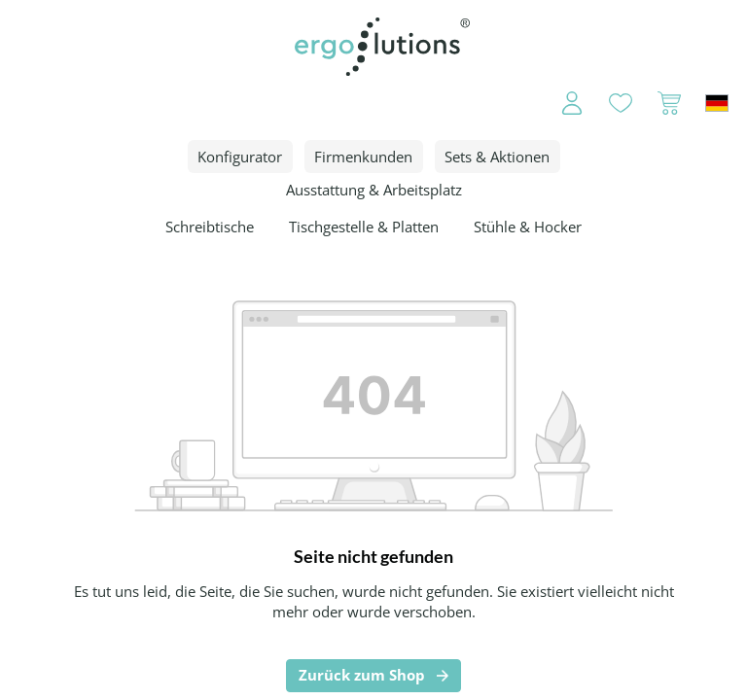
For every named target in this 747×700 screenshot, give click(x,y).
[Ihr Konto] (559, 103)
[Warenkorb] (669, 103)
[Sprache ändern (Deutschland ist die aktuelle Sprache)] (717, 103)
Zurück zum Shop (362, 675)
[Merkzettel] (621, 103)
